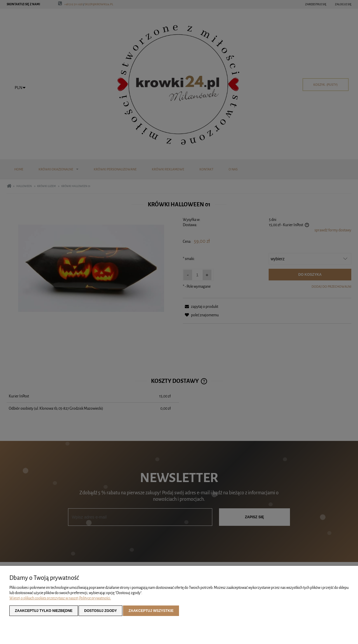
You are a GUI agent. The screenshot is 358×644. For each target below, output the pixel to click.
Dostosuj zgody (100, 611)
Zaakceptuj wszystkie (151, 611)
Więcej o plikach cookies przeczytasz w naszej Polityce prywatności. (60, 598)
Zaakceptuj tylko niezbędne (44, 611)
